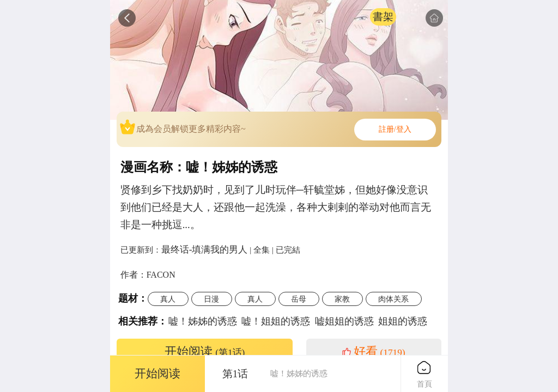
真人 (168, 299)
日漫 (211, 299)
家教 (342, 299)
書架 (383, 17)
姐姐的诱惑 (403, 321)
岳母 (299, 299)
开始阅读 (205, 352)
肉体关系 (393, 299)
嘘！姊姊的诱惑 (203, 321)
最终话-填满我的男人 (205, 249)
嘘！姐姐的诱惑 (276, 321)
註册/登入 (395, 129)
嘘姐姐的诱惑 (344, 321)
